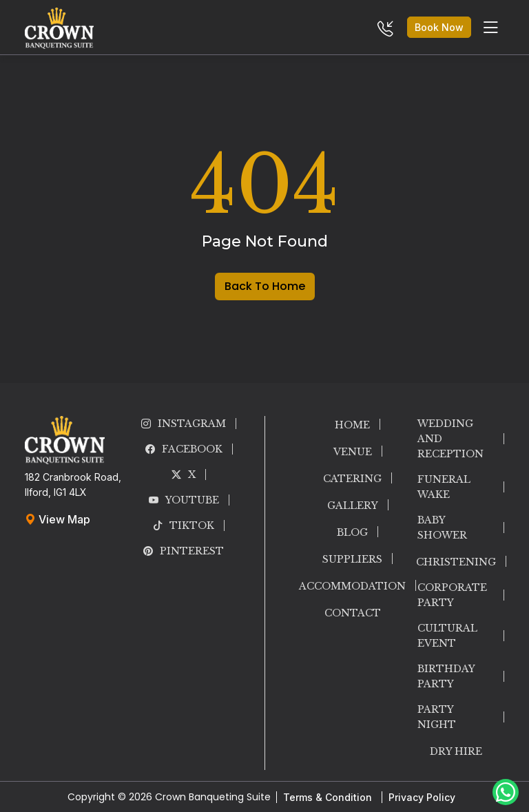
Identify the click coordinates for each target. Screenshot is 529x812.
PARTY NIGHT (437, 717)
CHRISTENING (456, 562)
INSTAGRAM (184, 424)
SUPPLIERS (352, 559)
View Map (58, 519)
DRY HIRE (456, 751)
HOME (352, 425)
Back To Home (265, 286)
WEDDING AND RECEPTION (450, 439)
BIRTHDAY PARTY (446, 676)
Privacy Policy (422, 797)
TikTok (184, 525)
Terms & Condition (328, 797)
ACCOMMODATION (352, 586)
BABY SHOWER (442, 528)
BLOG (352, 532)
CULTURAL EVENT (447, 636)
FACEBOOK (184, 449)
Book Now (439, 27)
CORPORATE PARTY (452, 595)
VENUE (353, 452)
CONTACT (353, 613)
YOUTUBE (184, 500)
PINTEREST (184, 551)
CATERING (352, 479)
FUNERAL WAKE (444, 487)
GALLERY (353, 506)
